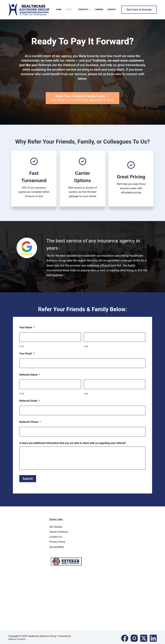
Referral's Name (30, 373)
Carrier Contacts (59, 530)
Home (59, 10)
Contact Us (56, 535)
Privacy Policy (57, 540)
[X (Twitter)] (144, 636)
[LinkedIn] (153, 636)
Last (86, 346)
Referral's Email (30, 399)
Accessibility (57, 545)
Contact (112, 10)
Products (85, 10)
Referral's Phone (30, 419)
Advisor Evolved (17, 638)
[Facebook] (125, 636)
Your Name (27, 327)
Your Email (27, 353)
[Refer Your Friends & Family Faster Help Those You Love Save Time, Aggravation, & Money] (83, 98)
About (70, 10)
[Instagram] (134, 636)
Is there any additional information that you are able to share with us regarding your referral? (73, 440)
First (22, 346)
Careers (99, 10)
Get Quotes (56, 525)
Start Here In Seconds (139, 10)
